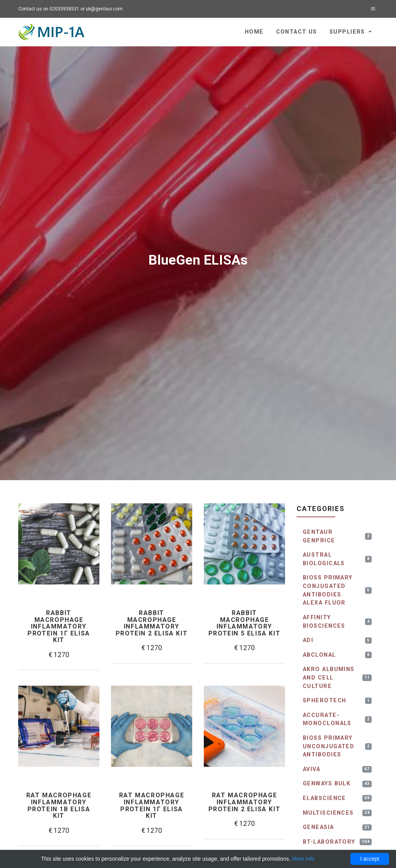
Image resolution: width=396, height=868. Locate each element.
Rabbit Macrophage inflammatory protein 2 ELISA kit (152, 623)
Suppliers (348, 32)
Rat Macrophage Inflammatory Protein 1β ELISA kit (59, 805)
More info (303, 859)
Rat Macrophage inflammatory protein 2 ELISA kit (244, 802)
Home (254, 32)
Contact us (297, 32)
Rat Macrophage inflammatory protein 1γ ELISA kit (152, 805)
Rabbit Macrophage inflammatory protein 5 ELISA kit (244, 623)
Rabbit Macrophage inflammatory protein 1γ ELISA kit (59, 627)
